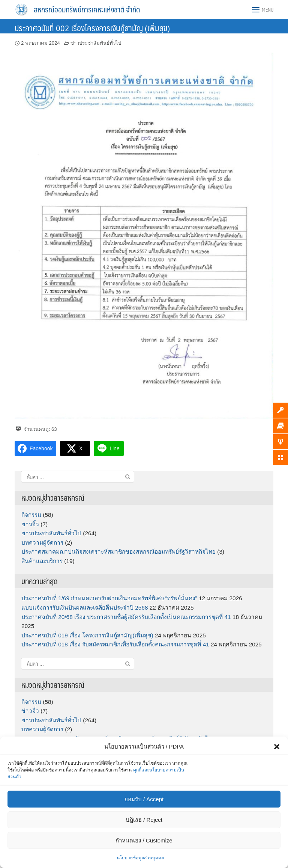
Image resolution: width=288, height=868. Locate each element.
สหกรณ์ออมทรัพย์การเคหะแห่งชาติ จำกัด (87, 9)
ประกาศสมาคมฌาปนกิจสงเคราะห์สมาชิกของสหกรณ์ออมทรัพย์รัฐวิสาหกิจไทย (118, 552)
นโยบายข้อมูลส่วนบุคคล (140, 858)
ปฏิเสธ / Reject (144, 820)
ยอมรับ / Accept (144, 799)
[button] (277, 747)
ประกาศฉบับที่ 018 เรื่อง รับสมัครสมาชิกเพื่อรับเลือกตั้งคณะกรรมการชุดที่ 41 (115, 644)
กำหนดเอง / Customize (144, 840)
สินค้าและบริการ (42, 561)
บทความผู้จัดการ (42, 543)
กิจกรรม (31, 515)
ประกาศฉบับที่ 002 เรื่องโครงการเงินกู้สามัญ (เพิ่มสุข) (92, 28)
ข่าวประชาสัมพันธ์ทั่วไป (96, 43)
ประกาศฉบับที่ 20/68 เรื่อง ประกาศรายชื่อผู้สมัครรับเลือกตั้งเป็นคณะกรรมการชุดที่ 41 (126, 617)
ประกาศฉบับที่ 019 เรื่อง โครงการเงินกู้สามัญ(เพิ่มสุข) (87, 635)
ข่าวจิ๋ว (30, 524)
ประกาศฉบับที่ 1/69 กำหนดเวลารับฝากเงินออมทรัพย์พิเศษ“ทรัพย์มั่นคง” (109, 598)
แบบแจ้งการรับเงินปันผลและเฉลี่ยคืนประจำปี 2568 (85, 608)
